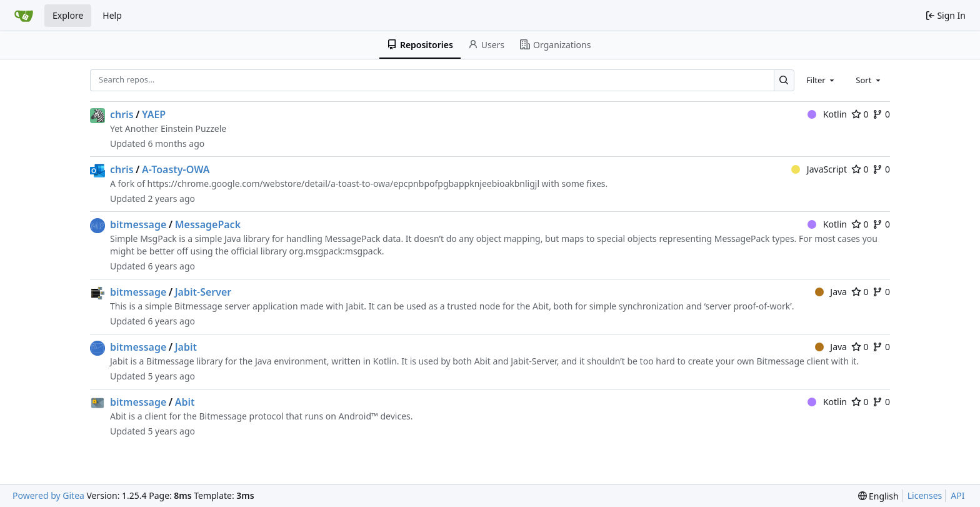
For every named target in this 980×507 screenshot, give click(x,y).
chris (122, 114)
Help (112, 15)
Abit (185, 402)
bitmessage (138, 224)
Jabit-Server (203, 292)
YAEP (154, 114)
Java (831, 292)
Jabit (186, 347)
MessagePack (208, 224)
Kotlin (827, 114)
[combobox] (821, 80)
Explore (68, 15)
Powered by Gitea (48, 495)
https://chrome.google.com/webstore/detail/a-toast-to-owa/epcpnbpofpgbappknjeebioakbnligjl (344, 183)
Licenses (925, 495)
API (957, 495)
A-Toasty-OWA (176, 169)
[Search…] (784, 80)
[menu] (878, 496)
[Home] (24, 16)
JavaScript (819, 169)
